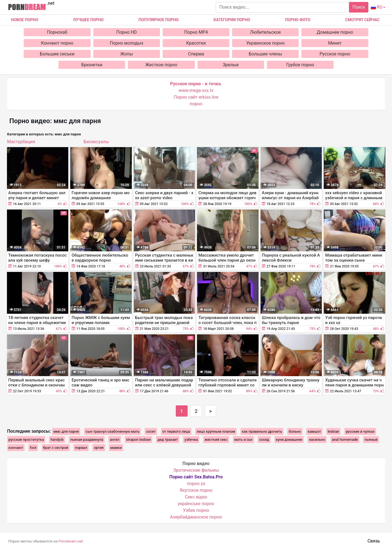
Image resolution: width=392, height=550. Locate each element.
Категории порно (232, 20)
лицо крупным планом (216, 431)
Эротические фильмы (196, 470)
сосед (264, 440)
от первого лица (176, 431)
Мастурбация (21, 142)
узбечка (191, 440)
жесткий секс (216, 440)
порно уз (196, 484)
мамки (116, 448)
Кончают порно (57, 43)
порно (196, 104)
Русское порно (335, 54)
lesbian (333, 431)
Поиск (359, 7)
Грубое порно (300, 65)
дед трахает (168, 440)
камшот (314, 431)
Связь (374, 541)
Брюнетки (92, 65)
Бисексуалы (96, 142)
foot (33, 448)
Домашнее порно (335, 32)
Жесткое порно (161, 65)
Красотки (196, 43)
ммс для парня (66, 431)
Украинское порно (266, 43)
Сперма (196, 54)
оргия (99, 448)
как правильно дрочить (262, 431)
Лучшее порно (88, 20)
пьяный (371, 440)
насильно (317, 440)
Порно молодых (127, 43)
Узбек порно (196, 510)
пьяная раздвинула (87, 440)
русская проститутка (26, 440)
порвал (81, 448)
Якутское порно (196, 490)
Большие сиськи (57, 54)
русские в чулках (360, 431)
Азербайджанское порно (196, 517)
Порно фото (298, 20)
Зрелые (231, 65)
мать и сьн (243, 440)
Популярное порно (159, 20)
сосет (151, 431)
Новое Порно (25, 20)
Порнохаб (57, 32)
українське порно (196, 504)
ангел (115, 440)
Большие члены (266, 54)
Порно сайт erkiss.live (196, 97)
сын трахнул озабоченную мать (112, 431)
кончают (16, 448)
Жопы (127, 54)
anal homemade (345, 440)
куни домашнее (289, 440)
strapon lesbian (139, 440)
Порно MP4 (196, 32)
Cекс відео (196, 497)
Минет (335, 43)
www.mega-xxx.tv (196, 90)
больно (295, 431)
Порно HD (126, 32)
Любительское (266, 32)
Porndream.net (71, 541)
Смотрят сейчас (362, 20)
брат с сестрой (56, 448)
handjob (57, 440)
